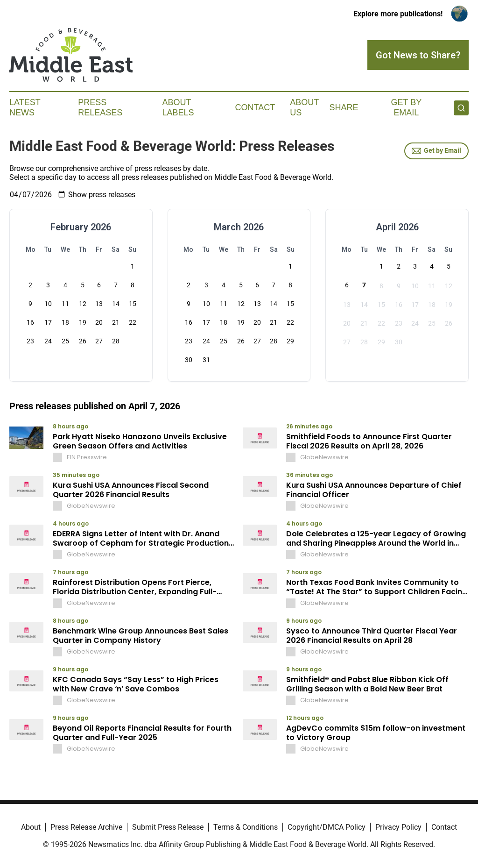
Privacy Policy (398, 827)
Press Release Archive (86, 827)
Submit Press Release (168, 827)
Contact (255, 107)
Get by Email (436, 151)
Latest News (25, 107)
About (31, 827)
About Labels (178, 107)
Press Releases (100, 107)
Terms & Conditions (246, 827)
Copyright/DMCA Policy (327, 827)
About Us (304, 107)
